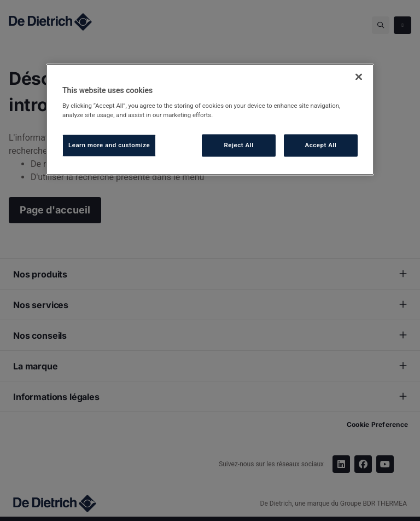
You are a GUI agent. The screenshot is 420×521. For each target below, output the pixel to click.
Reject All (239, 145)
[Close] (359, 77)
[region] (210, 120)
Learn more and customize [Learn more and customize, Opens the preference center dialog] (109, 145)
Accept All (321, 145)
